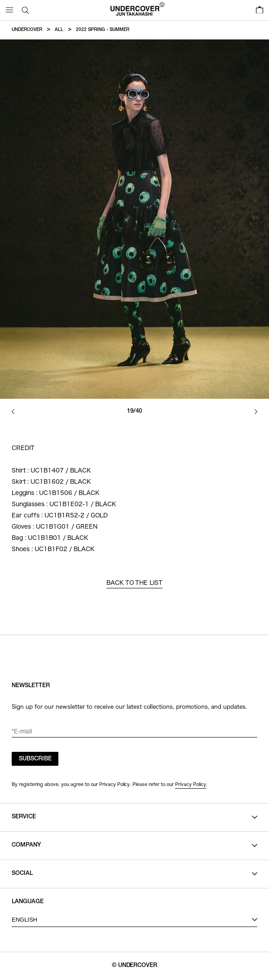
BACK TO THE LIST (135, 583)
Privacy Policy (191, 784)
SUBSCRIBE (35, 759)
